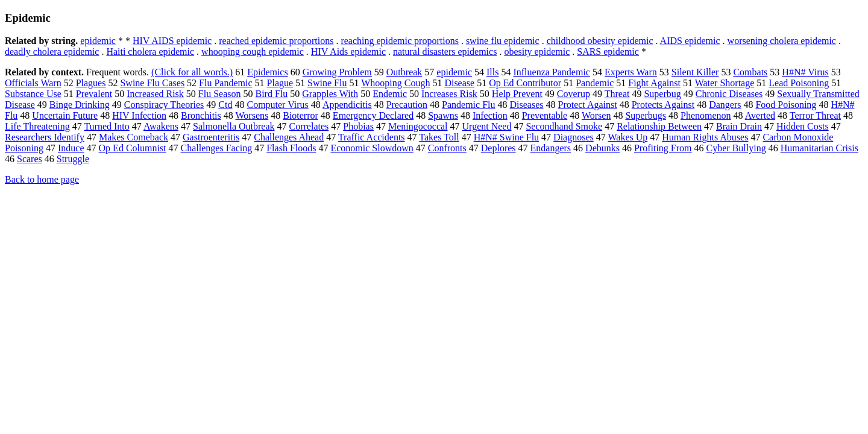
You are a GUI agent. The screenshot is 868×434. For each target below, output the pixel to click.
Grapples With (330, 94)
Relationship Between (659, 126)
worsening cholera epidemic (782, 41)
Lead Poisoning (799, 83)
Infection (490, 115)
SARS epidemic (608, 52)
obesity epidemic (537, 52)
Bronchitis (201, 115)
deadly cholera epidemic (52, 52)
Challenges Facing (217, 148)
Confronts (447, 148)
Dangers (725, 105)
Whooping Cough (395, 83)
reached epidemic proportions (276, 41)
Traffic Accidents (372, 137)
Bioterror (300, 115)
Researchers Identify (45, 137)
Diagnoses (574, 137)
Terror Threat (815, 115)
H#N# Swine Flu (506, 137)
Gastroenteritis (211, 137)
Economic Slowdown (372, 148)
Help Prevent (517, 94)
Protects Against (663, 105)
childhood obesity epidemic (600, 41)
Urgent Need (487, 126)
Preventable (545, 115)
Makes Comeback (134, 137)
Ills (492, 72)
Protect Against (587, 105)
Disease (459, 83)
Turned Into (106, 126)
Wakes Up (627, 137)
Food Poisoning (786, 105)
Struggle (73, 159)
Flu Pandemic (225, 83)
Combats (750, 72)
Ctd (225, 105)
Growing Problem (337, 72)
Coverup (574, 94)
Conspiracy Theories (164, 105)
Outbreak (404, 72)
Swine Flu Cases (152, 83)
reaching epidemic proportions (400, 41)
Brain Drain (739, 126)
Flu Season (220, 94)
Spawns (443, 115)
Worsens (252, 115)
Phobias (358, 126)
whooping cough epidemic (253, 52)
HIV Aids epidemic (348, 52)
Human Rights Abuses (705, 137)
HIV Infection (139, 115)
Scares (30, 159)
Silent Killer (695, 72)
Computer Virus (277, 105)
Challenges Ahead (289, 137)
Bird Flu (272, 94)
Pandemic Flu (468, 105)
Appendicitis (347, 105)
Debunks (602, 148)
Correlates (309, 126)
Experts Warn (631, 72)
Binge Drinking (80, 105)
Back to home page (42, 179)
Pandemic (595, 83)
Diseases (527, 105)
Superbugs (646, 115)
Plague (280, 83)
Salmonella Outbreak (234, 126)
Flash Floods (291, 148)
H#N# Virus (805, 72)
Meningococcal (418, 126)
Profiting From (663, 148)
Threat (617, 94)
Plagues (91, 83)
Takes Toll (439, 137)
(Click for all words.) (192, 72)
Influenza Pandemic (552, 72)
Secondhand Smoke (564, 126)
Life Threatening (37, 126)
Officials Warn (33, 83)
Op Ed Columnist (133, 148)
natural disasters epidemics (445, 52)
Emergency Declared (373, 115)
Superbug (662, 94)
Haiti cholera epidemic (150, 52)
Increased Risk (155, 94)
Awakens (161, 126)
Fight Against (654, 83)
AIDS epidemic (690, 41)
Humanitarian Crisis (819, 148)
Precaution (407, 105)
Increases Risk (449, 94)
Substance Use (33, 94)
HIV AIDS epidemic (172, 41)
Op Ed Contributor (525, 83)
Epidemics (268, 72)
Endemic (390, 94)
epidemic (98, 41)
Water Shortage (725, 83)
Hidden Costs (803, 126)
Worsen (596, 115)
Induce (71, 148)
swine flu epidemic (503, 41)
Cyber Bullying (736, 148)
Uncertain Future (65, 115)
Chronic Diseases (729, 94)
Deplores (498, 148)
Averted (760, 115)
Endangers (551, 148)
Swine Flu (327, 83)
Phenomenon (706, 115)
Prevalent (94, 94)
